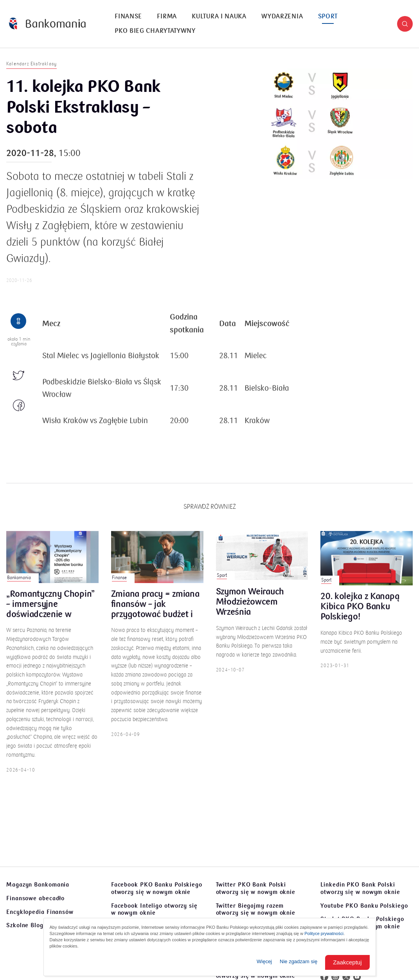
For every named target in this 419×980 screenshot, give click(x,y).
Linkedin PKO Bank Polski (360, 888)
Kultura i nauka (219, 16)
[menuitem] (128, 17)
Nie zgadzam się (299, 961)
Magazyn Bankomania (38, 885)
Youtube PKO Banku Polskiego (364, 906)
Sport (328, 16)
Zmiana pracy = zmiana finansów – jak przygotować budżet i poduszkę (155, 612)
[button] (405, 24)
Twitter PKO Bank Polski (256, 888)
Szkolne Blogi (26, 925)
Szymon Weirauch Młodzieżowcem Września (250, 609)
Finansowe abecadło (35, 898)
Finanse (128, 16)
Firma (167, 16)
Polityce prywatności (324, 933)
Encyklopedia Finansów (40, 912)
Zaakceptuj (347, 962)
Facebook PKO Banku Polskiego (157, 888)
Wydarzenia (282, 16)
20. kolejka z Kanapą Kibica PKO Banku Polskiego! (360, 614)
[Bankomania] (47, 24)
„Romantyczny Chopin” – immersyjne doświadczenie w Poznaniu (50, 612)
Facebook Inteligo (154, 909)
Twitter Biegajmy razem (256, 909)
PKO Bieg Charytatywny (155, 31)
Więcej (264, 961)
